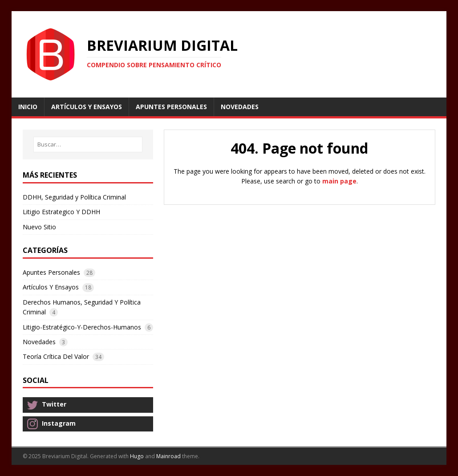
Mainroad (168, 456)
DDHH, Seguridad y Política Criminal (74, 197)
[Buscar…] (88, 144)
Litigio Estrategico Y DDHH (61, 212)
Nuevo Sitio (39, 227)
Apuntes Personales (51, 272)
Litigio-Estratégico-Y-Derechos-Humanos (82, 327)
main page (339, 181)
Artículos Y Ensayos (51, 287)
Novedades (39, 342)
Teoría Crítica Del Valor (56, 356)
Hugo (137, 456)
